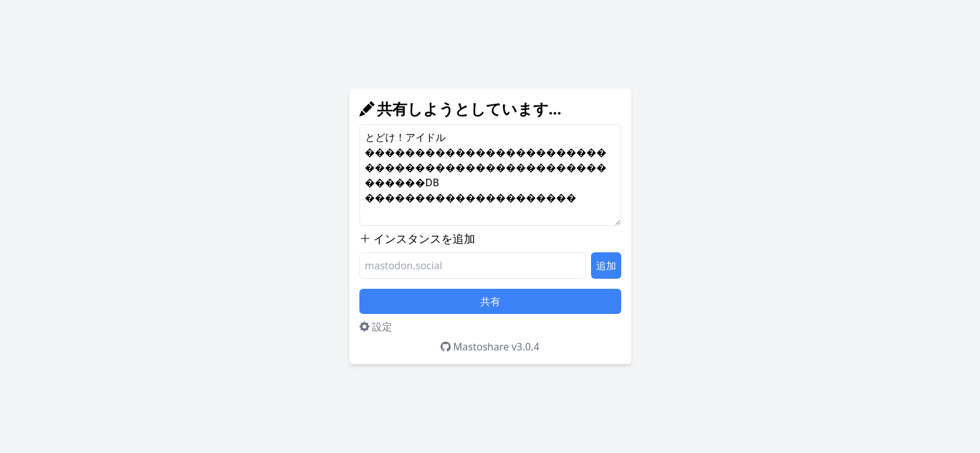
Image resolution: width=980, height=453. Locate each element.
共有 (490, 301)
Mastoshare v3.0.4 (490, 347)
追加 (606, 266)
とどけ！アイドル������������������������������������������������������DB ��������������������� (490, 175)
